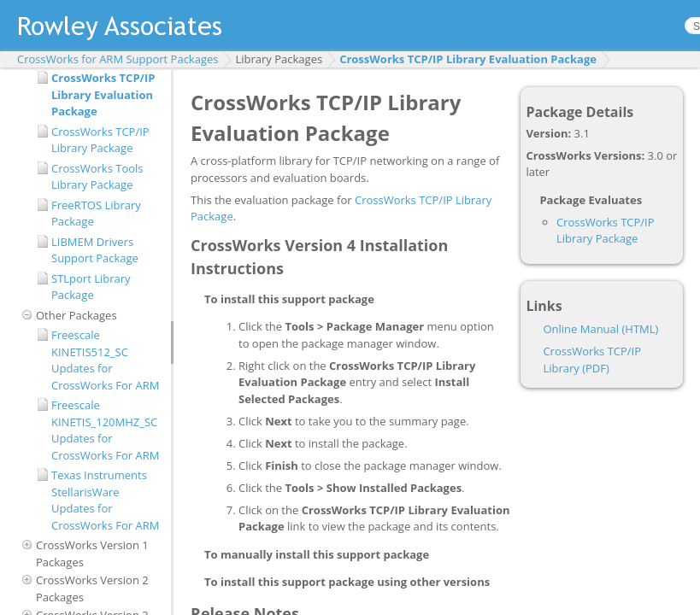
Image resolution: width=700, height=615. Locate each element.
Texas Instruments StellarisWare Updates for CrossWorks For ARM (105, 500)
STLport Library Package (91, 287)
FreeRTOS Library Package (96, 214)
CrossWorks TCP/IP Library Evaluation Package (468, 59)
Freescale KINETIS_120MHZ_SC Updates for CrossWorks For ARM (105, 430)
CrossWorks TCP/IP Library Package (100, 140)
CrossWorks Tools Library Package (97, 177)
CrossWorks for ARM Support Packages (118, 59)
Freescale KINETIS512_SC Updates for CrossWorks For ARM (105, 360)
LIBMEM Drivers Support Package (95, 250)
